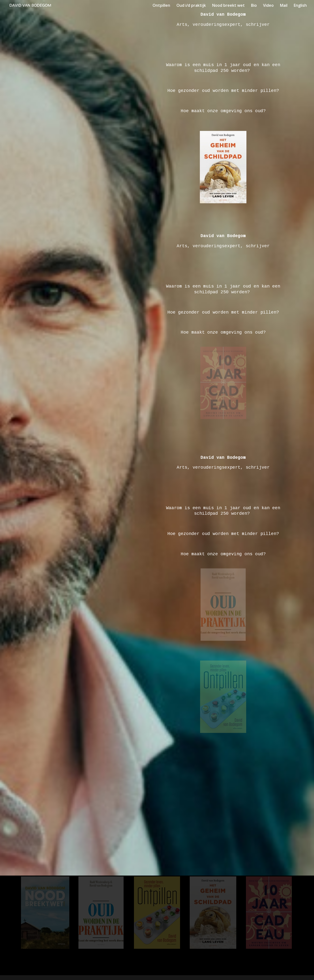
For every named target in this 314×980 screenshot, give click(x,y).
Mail (284, 6)
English (300, 6)
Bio (254, 6)
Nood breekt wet (228, 6)
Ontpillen (161, 6)
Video (268, 6)
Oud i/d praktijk (191, 6)
